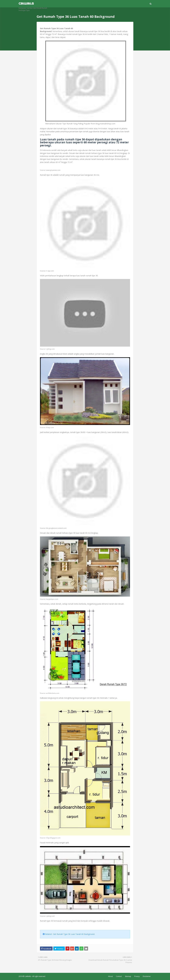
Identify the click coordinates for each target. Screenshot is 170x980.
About (110, 976)
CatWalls (28, 976)
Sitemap (128, 976)
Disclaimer (147, 976)
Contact (119, 976)
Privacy (137, 976)
